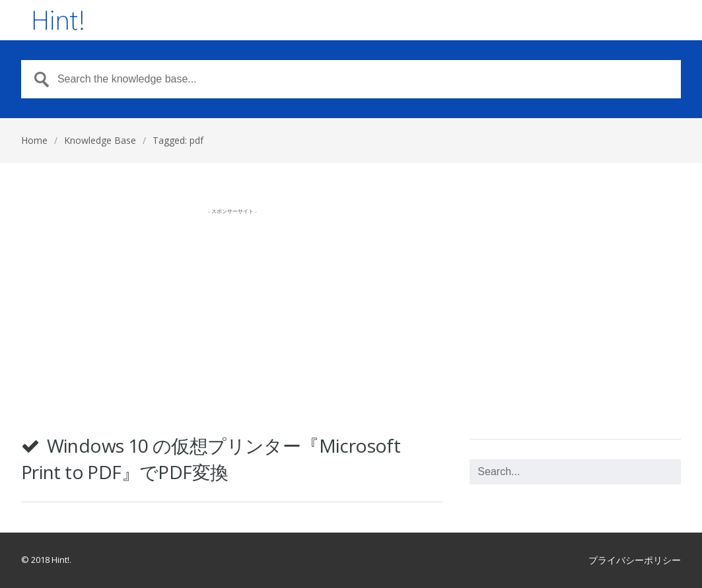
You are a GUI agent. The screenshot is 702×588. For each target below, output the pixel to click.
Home (34, 140)
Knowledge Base (100, 140)
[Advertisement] (232, 313)
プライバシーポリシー (635, 560)
